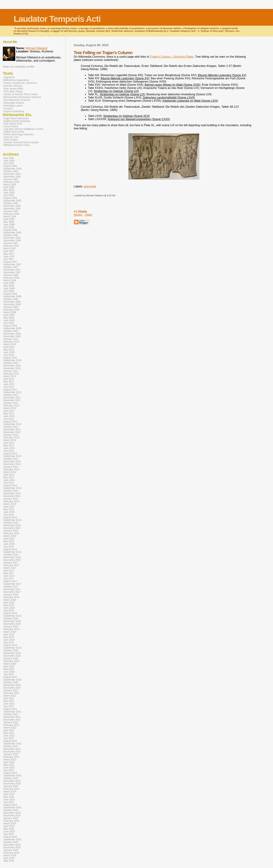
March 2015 (10, 504)
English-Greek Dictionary (17, 121)
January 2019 (11, 627)
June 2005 (9, 193)
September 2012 (12, 424)
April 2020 (9, 666)
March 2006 (10, 217)
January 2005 (11, 179)
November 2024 (12, 813)
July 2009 (9, 323)
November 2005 (12, 206)
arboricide (90, 186)
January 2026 (11, 850)
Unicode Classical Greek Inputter (21, 142)
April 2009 (9, 315)
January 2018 (11, 595)
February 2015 (11, 501)
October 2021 (11, 714)
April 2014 (9, 475)
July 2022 (9, 738)
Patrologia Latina (13, 106)
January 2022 (11, 722)
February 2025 (11, 821)
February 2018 (11, 597)
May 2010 (9, 350)
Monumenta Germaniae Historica (22, 97)
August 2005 (10, 198)
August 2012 (10, 422)
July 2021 (9, 706)
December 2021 (12, 720)
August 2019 (10, 645)
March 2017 (10, 568)
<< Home (80, 211)
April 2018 (9, 603)
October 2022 (11, 746)
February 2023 (11, 757)
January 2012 (11, 403)
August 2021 (10, 709)
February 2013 (11, 438)
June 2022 (9, 736)
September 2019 (12, 648)
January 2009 (11, 307)
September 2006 (12, 233)
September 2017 (12, 584)
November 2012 (12, 430)
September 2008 (12, 296)
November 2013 (12, 462)
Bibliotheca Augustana (16, 80)
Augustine (9, 77)
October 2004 (11, 171)
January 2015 (11, 499)
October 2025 (11, 842)
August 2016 (10, 549)
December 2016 (12, 560)
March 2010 (10, 344)
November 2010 (12, 366)
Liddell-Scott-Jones (14, 132)
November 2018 (12, 621)
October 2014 (11, 491)
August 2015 (10, 517)
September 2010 (12, 360)
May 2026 (9, 861)
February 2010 (11, 342)
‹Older (88, 215)
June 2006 (9, 225)
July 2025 (9, 834)
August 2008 (10, 294)
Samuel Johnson (13, 86)
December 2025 (12, 848)
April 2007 (9, 251)
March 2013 (10, 440)
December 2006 (12, 241)
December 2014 (12, 496)
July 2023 (9, 770)
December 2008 (12, 304)
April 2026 (9, 858)
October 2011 (11, 395)
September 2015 (12, 520)
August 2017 (10, 581)
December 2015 (12, 528)
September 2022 (12, 744)
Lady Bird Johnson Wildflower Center (23, 129)
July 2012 (9, 419)
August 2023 (10, 773)
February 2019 (11, 629)
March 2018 (10, 600)
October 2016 (11, 555)
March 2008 (10, 280)
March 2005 (10, 185)
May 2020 (9, 669)
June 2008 (9, 288)
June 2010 (9, 352)
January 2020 (11, 658)
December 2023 (12, 784)
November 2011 (12, 398)
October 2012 (11, 427)
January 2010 (11, 339)
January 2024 (11, 786)
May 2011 (9, 382)
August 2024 (10, 805)
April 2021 (9, 698)
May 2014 (9, 477)
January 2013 (11, 435)
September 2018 (12, 616)
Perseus (8, 108)
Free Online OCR (13, 124)
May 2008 (9, 286)
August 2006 (10, 230)
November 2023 (12, 781)
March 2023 (10, 760)
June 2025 (9, 832)
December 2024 (12, 816)
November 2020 (12, 685)
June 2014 (9, 480)
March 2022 (10, 728)
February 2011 (11, 374)
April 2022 (9, 730)
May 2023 (9, 765)
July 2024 (9, 802)
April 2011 (9, 379)
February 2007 (11, 246)
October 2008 (11, 299)
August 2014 (10, 485)
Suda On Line (11, 137)
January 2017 (11, 563)
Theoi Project (11, 140)
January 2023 (11, 754)
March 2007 (10, 249)
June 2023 (9, 768)
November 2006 (12, 238)
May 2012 (9, 414)
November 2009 (12, 334)
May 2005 (9, 190)
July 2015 (9, 515)
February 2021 (11, 693)
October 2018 (11, 619)
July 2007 (9, 259)
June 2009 (9, 320)
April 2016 (9, 539)
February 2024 (11, 789)
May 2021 (9, 701)
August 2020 (10, 677)
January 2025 (11, 818)
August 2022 (10, 741)
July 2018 (9, 611)
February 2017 (11, 565)
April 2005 (9, 187)
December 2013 (12, 464)
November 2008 (12, 302)
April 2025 (9, 826)
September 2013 (12, 456)
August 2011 (10, 390)
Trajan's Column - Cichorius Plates (172, 57)
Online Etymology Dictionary (19, 134)
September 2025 (12, 840)
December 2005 (12, 209)
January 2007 (11, 243)
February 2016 (11, 533)
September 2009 (12, 328)
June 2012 (9, 416)
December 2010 (12, 368)
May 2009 (9, 318)
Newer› (78, 215)
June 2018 (9, 608)
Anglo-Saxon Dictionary (16, 118)
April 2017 (9, 571)
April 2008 (9, 283)
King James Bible (13, 89)
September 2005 (12, 201)
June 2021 (9, 704)
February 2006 (11, 214)
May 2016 (9, 541)
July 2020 (9, 674)
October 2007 (11, 267)
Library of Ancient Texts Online (21, 94)
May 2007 (9, 254)
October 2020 (11, 682)
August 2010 (10, 358)
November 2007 (12, 270)
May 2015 (9, 509)
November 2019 (12, 653)
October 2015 (11, 523)
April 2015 (9, 507)
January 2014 (11, 467)
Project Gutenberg (14, 111)
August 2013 (10, 454)
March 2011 (10, 376)
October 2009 (11, 331)
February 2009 (11, 310)
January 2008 (11, 275)
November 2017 (12, 589)
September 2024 (12, 808)
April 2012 (9, 411)
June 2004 (9, 161)
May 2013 (9, 446)
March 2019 (10, 632)
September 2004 (12, 169)
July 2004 (9, 163)
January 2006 (11, 211)
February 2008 (11, 278)
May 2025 (9, 829)
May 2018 (9, 605)
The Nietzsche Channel (17, 100)
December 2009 (12, 336)
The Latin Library (13, 91)
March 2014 (10, 472)
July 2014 (9, 483)
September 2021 (12, 712)
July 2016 (9, 547)
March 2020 (10, 664)
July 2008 (9, 291)
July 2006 (9, 227)
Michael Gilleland (36, 48)
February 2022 (11, 725)
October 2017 (11, 587)
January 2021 (11, 690)
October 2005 (11, 203)
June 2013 (9, 448)
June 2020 (9, 672)
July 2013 (9, 451)
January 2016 (11, 531)
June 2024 (9, 800)
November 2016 (12, 557)
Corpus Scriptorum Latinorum (20, 83)
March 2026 (10, 855)
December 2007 (12, 273)
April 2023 (9, 762)
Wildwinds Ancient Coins (17, 145)
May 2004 (9, 158)
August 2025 (10, 837)
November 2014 (12, 493)
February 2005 (11, 182)
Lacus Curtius (11, 126)
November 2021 (12, 717)
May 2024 (9, 797)
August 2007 (10, 262)
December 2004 (12, 177)
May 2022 (9, 733)
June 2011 (9, 384)
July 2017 (9, 579)
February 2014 (11, 469)
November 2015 (12, 525)
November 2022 (12, 749)
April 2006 (9, 219)
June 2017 (9, 576)
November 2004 (12, 174)
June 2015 (9, 512)
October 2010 (11, 363)
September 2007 (12, 265)
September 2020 (12, 680)
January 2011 (11, 371)
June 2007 (9, 257)
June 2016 (9, 544)
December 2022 (12, 752)
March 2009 (10, 312)
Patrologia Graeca (14, 103)
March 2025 (10, 824)
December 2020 (12, 688)
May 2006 (9, 222)
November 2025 (12, 845)
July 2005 (9, 195)
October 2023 (11, 778)
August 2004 (10, 166)
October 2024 (11, 810)
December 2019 (12, 656)
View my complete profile (19, 67)
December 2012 (12, 432)
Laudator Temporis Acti (57, 19)
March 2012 (10, 408)
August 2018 (10, 613)
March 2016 (10, 536)
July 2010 (9, 355)
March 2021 (10, 696)
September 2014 (12, 488)
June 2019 (9, 640)
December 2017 (12, 592)
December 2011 (12, 400)
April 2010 (9, 347)
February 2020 (11, 661)
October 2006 (11, 235)
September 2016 (12, 552)
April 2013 (9, 443)
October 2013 (11, 459)
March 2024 (10, 792)
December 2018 (12, 624)
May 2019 (9, 637)
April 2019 (9, 635)
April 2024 (9, 794)
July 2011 (9, 387)
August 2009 (10, 326)
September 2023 (12, 776)
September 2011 (12, 392)
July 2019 (9, 643)
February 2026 (11, 853)
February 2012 (11, 406)
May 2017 (9, 573)
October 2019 (11, 651)
